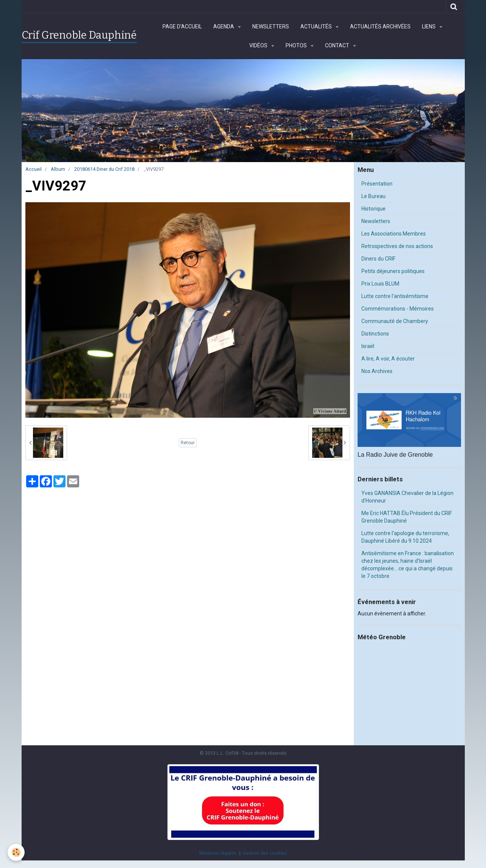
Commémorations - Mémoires (398, 309)
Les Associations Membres (394, 234)
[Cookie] (16, 852)
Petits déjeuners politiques (393, 271)
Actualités (317, 27)
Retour (188, 443)
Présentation (377, 184)
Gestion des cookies (265, 853)
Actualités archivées (380, 27)
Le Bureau (373, 196)
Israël (368, 346)
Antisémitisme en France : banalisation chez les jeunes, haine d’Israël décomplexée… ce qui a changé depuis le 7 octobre (408, 565)
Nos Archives (377, 371)
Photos (297, 45)
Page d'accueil (182, 27)
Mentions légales (218, 853)
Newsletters (271, 27)
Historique (373, 209)
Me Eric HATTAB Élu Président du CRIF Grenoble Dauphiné (407, 517)
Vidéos (259, 45)
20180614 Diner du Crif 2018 (104, 169)
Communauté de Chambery (395, 321)
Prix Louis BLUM (380, 284)
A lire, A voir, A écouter (388, 359)
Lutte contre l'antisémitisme (395, 296)
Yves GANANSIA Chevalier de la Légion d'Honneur (407, 497)
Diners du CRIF (378, 259)
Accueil (34, 169)
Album (58, 169)
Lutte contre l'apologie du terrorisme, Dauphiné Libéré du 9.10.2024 (405, 537)
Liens (429, 27)
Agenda (224, 27)
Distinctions (375, 334)
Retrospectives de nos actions (397, 246)
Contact (338, 45)
